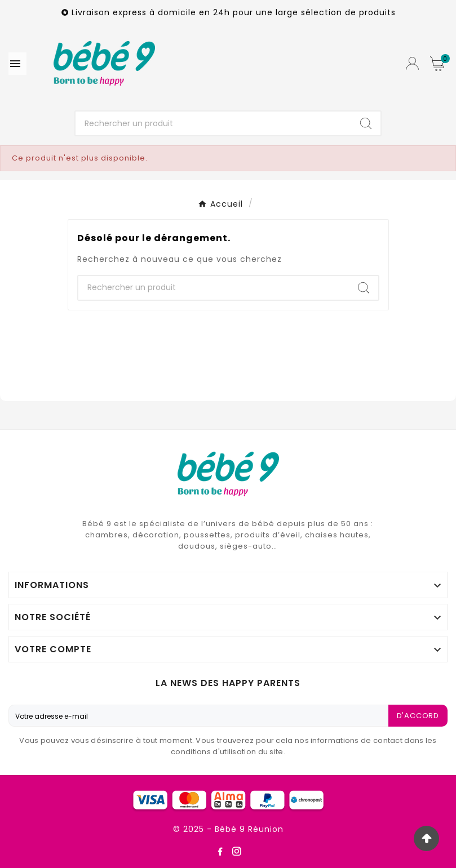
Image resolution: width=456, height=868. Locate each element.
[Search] (366, 123)
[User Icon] (412, 63)
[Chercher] (213, 123)
